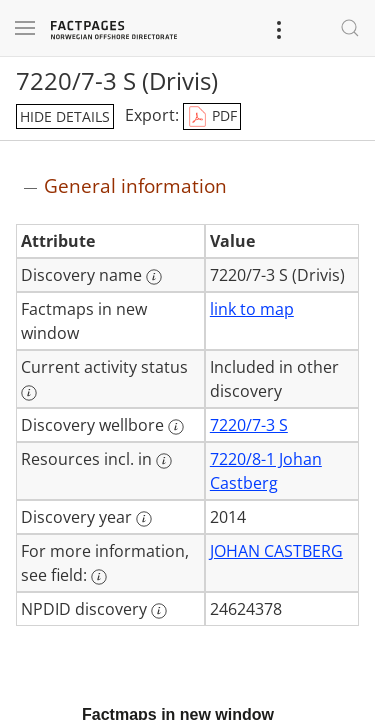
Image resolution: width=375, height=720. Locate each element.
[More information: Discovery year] (144, 519)
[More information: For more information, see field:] (99, 577)
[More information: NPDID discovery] (159, 611)
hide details (65, 116)
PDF (212, 117)
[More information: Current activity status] (29, 393)
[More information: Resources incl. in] (164, 461)
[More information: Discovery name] (154, 277)
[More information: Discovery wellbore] (176, 427)
